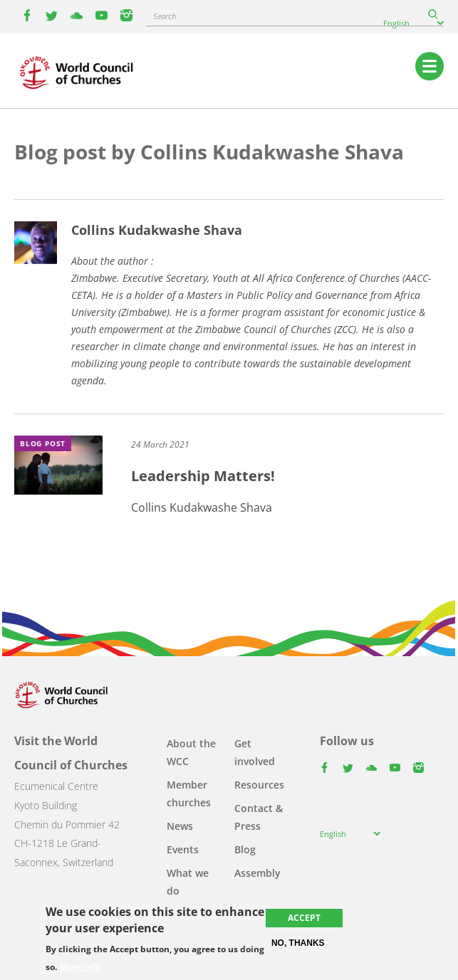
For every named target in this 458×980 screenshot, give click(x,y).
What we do (188, 882)
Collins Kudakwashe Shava (157, 230)
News (180, 826)
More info (80, 967)
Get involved (255, 752)
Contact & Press (259, 817)
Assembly (257, 873)
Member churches (189, 794)
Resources (259, 785)
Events (183, 849)
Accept (304, 918)
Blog (245, 849)
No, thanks (298, 943)
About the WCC (191, 752)
